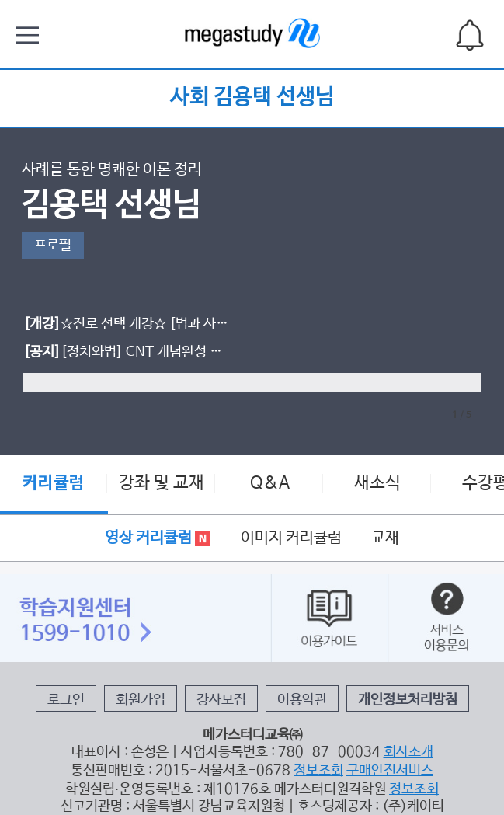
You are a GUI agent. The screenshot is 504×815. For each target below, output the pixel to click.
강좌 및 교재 (162, 483)
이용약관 (302, 700)
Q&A (270, 483)
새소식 (377, 483)
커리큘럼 (54, 483)
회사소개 (408, 752)
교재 (385, 538)
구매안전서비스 (390, 771)
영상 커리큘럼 (158, 538)
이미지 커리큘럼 (291, 538)
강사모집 (221, 700)
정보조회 (318, 771)
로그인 (66, 700)
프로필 (53, 246)
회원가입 (141, 700)
